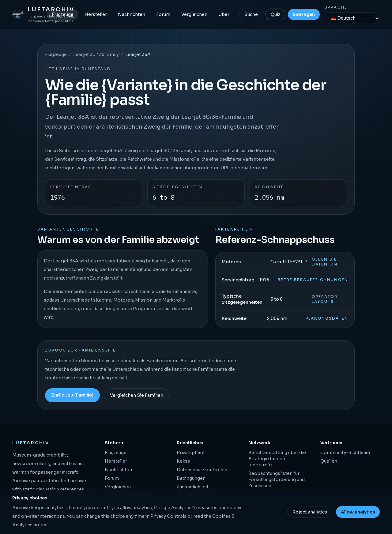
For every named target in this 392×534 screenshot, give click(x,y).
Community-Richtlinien (346, 453)
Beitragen (304, 14)
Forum (163, 14)
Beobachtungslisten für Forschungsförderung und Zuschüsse (277, 479)
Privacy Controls (168, 516)
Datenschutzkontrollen (202, 470)
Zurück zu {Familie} (72, 395)
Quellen (329, 461)
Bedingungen (191, 478)
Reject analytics (310, 512)
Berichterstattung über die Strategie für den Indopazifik (277, 459)
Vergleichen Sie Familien (137, 395)
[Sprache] (352, 18)
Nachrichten (132, 14)
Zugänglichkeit (193, 487)
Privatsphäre (191, 453)
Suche (251, 14)
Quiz (275, 14)
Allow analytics (358, 512)
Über (224, 14)
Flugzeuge (63, 14)
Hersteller (96, 14)
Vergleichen (194, 14)
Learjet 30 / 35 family (96, 55)
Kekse (183, 461)
